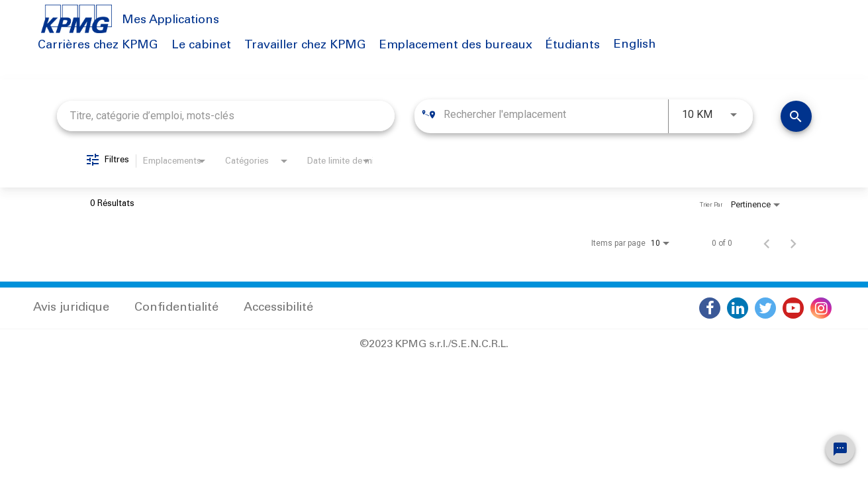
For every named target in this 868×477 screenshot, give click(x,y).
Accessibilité (278, 308)
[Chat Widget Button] (840, 449)
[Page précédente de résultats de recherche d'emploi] (767, 243)
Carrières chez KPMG (98, 46)
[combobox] (226, 116)
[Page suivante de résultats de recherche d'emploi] (793, 243)
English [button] (635, 45)
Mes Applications (170, 21)
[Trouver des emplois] (796, 116)
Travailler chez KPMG (305, 46)
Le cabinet (201, 46)
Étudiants (573, 46)
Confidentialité (176, 308)
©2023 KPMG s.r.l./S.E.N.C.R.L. (434, 344)
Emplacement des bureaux (456, 46)
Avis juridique (71, 308)
